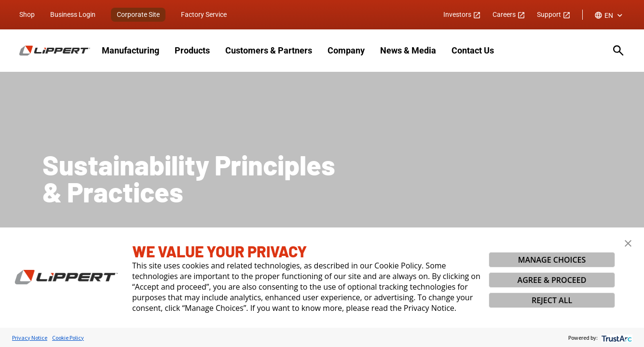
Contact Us (473, 50)
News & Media (408, 50)
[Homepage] (55, 51)
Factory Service (204, 14)
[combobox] (610, 15)
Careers (509, 14)
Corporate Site (138, 14)
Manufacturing (130, 50)
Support (554, 14)
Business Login (73, 14)
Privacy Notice (30, 338)
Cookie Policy (68, 338)
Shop (27, 14)
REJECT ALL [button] (552, 300)
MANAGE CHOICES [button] (552, 260)
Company (346, 50)
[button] (628, 243)
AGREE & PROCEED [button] (552, 280)
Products (192, 50)
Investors (462, 14)
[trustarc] (616, 338)
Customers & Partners (269, 50)
